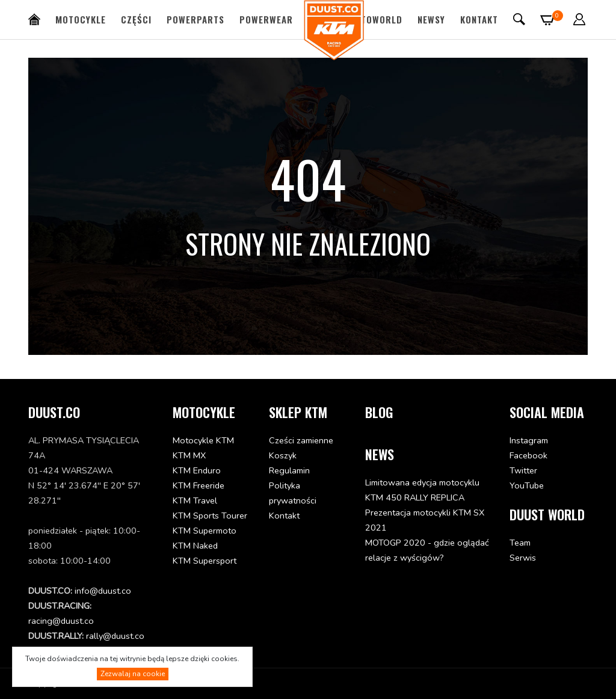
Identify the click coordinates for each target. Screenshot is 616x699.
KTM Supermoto (205, 531)
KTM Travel (195, 500)
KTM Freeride (199, 485)
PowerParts (196, 19)
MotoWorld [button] (375, 19)
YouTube (527, 485)
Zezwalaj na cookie (133, 674)
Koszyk (283, 455)
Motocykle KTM (203, 440)
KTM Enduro (197, 470)
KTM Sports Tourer (210, 516)
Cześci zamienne (301, 440)
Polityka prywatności (293, 493)
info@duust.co (103, 591)
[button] (580, 19)
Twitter (523, 470)
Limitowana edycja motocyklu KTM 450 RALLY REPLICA (422, 490)
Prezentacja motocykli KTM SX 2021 (425, 520)
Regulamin (289, 470)
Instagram (529, 440)
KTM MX (189, 455)
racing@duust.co (61, 621)
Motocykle (81, 19)
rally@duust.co (115, 636)
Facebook (528, 455)
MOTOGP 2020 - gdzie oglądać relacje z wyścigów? (427, 550)
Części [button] (136, 19)
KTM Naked (195, 546)
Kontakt (479, 19)
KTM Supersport (205, 561)
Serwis (523, 558)
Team (520, 543)
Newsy (431, 19)
